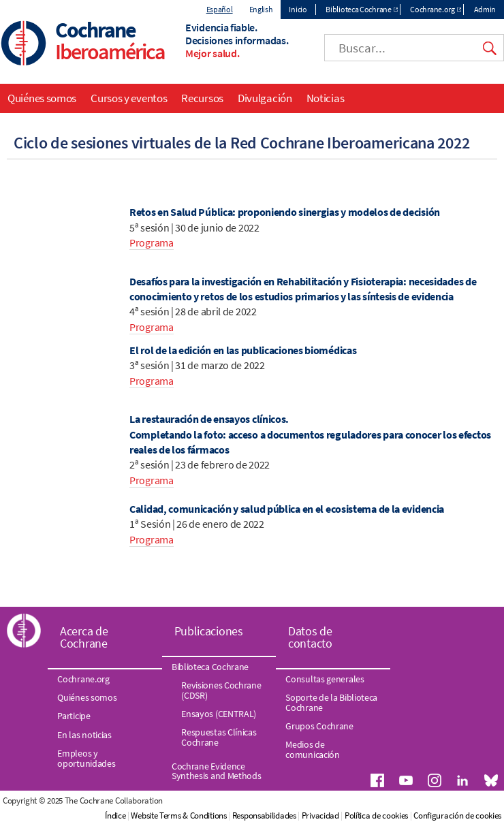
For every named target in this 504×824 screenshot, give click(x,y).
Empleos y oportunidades (86, 758)
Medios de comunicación (312, 749)
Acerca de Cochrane (84, 637)
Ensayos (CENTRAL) (219, 714)
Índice (115, 815)
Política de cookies (376, 815)
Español (220, 9)
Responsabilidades (264, 815)
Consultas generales (325, 679)
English (261, 9)
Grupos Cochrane (319, 726)
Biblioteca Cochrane (358, 9)
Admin (485, 9)
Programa (152, 242)
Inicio (298, 9)
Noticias (326, 98)
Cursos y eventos (129, 98)
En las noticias (84, 735)
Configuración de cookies (457, 815)
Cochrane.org (432, 9)
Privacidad (320, 815)
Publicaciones (209, 631)
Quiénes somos (42, 98)
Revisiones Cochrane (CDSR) (221, 690)
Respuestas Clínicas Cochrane (219, 737)
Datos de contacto (310, 637)
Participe (74, 716)
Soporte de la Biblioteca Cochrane (331, 702)
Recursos (202, 98)
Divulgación (265, 98)
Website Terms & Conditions (178, 815)
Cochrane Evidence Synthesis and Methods (217, 771)
